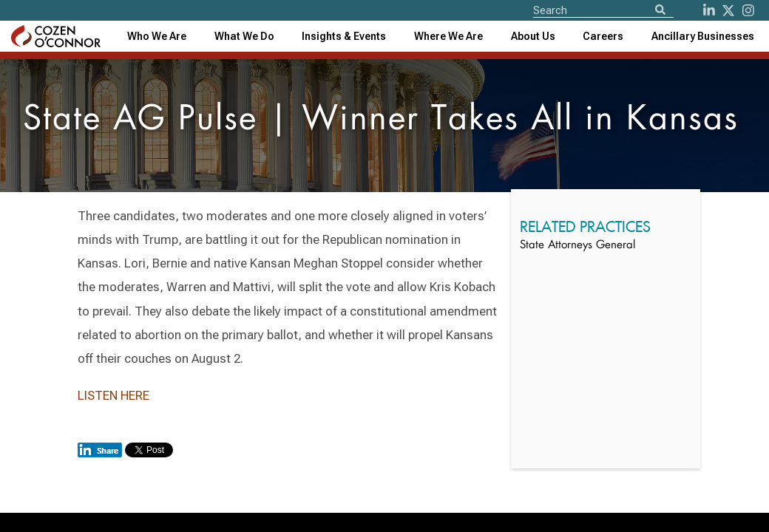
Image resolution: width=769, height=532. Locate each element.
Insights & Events (344, 36)
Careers (603, 36)
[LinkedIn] (709, 10)
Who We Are (157, 36)
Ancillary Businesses (703, 36)
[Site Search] (603, 10)
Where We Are (448, 36)
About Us (533, 36)
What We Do (244, 36)
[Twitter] (728, 10)
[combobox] (344, 36)
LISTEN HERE (114, 395)
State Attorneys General (577, 246)
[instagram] (748, 10)
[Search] (660, 11)
